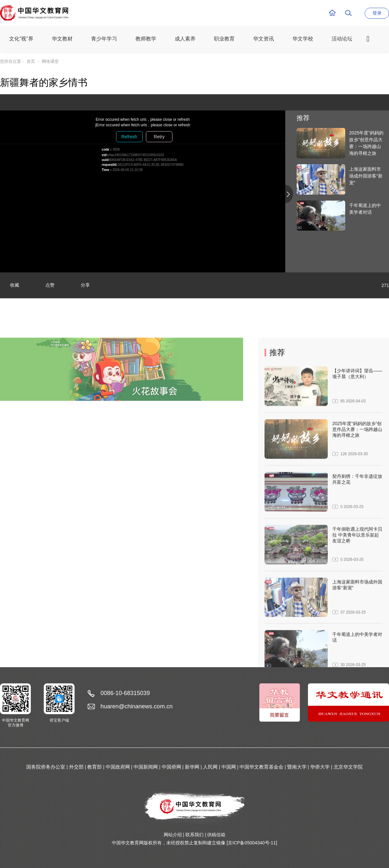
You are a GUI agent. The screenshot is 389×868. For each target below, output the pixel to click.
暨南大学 (297, 767)
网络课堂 (50, 61)
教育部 (94, 767)
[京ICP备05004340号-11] (252, 843)
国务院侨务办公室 (46, 767)
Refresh (129, 137)
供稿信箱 (216, 835)
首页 (31, 61)
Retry (159, 137)
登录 (377, 13)
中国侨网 (171, 767)
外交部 (76, 767)
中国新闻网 (146, 767)
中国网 (229, 767)
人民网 (210, 767)
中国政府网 (118, 767)
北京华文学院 (348, 767)
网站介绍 (173, 835)
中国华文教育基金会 (261, 767)
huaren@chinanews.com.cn (136, 706)
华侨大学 (320, 767)
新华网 (192, 767)
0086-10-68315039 (125, 693)
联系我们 (194, 835)
